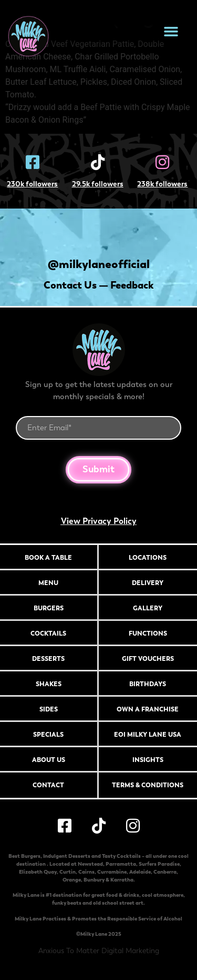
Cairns (86, 872)
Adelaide (140, 872)
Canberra (165, 872)
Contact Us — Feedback (98, 285)
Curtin (68, 872)
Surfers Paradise (159, 864)
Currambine (112, 872)
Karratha (122, 880)
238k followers (162, 185)
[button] (171, 32)
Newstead (90, 864)
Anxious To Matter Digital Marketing (99, 951)
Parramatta (121, 864)
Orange (72, 880)
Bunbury (94, 880)
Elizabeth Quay (38, 872)
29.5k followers (98, 185)
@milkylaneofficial (99, 264)
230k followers (32, 184)
